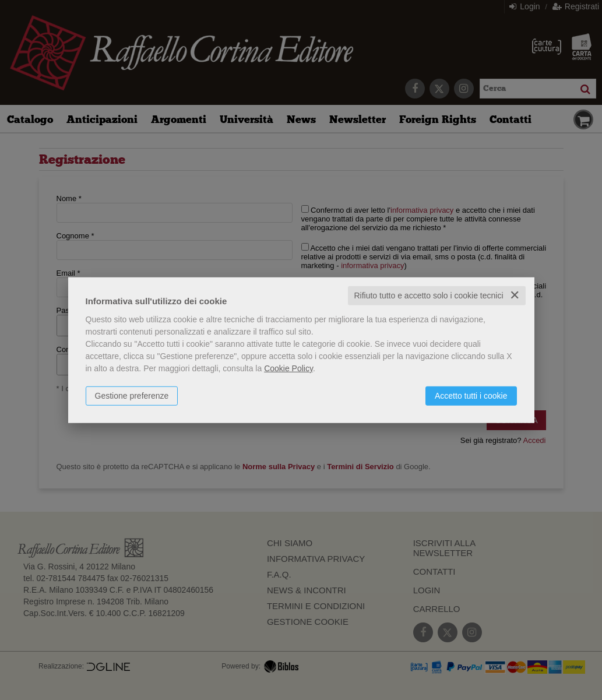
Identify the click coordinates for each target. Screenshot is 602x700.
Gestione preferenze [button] (132, 396)
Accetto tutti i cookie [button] (471, 396)
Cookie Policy (288, 368)
